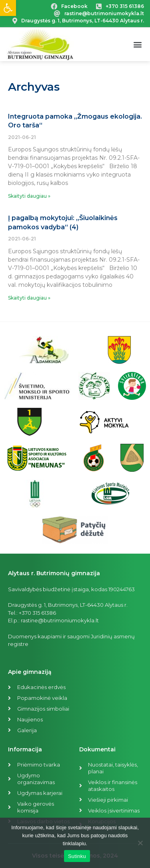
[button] (137, 45)
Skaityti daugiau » (29, 196)
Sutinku (77, 856)
